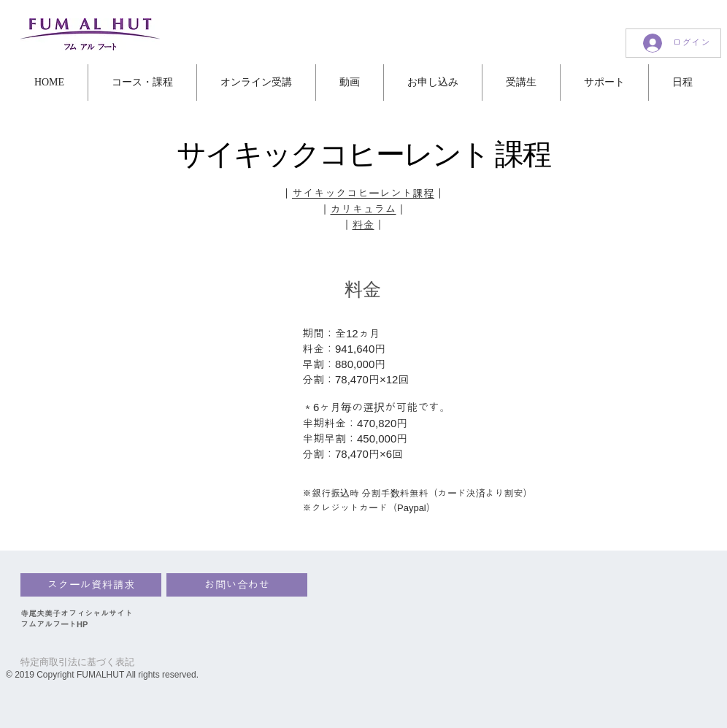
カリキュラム (363, 209)
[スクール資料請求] (91, 585)
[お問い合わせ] (237, 585)
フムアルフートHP (54, 624)
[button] (49, 83)
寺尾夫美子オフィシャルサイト (77, 613)
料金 (363, 225)
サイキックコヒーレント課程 (363, 193)
